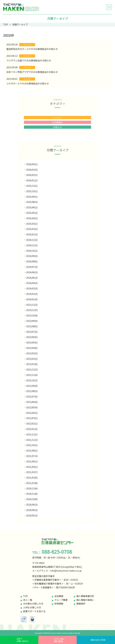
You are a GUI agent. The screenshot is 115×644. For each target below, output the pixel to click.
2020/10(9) (32, 499)
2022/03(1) (32, 418)
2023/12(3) (32, 305)
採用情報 (59, 604)
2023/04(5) (32, 348)
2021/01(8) (32, 483)
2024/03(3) (32, 288)
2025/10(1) (32, 191)
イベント (27, 45)
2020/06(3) (32, 510)
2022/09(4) (32, 386)
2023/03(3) (32, 353)
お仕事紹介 (57, 122)
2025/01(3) (32, 234)
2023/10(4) (32, 315)
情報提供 (81, 604)
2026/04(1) (32, 164)
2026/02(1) (32, 175)
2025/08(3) (32, 202)
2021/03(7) (32, 472)
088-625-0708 (98, 640)
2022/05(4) (32, 407)
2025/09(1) (32, 197)
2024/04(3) (32, 283)
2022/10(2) (32, 380)
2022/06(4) (32, 402)
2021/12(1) (32, 434)
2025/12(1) (32, 186)
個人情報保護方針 (85, 596)
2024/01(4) (32, 299)
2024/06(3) (32, 272)
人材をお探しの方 (32, 607)
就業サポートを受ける (34, 611)
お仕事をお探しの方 (33, 604)
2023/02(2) (32, 359)
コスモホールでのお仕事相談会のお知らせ (28, 83)
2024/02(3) (32, 294)
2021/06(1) (32, 461)
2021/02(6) (32, 478)
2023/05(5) (32, 342)
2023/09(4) (32, 321)
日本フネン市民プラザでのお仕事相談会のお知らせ (32, 72)
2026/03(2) (32, 170)
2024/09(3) (32, 256)
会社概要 (59, 596)
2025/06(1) (32, 207)
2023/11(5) (32, 310)
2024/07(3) (32, 267)
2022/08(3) (32, 391)
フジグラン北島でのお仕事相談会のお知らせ (29, 60)
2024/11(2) (32, 245)
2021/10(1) (32, 445)
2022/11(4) (32, 375)
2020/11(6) (32, 494)
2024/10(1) (32, 251)
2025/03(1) (32, 224)
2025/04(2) (32, 218)
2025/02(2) (32, 229)
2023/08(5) (32, 326)
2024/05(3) (32, 278)
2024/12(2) (32, 240)
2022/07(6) (32, 397)
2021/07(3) (32, 456)
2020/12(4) (32, 488)
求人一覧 (28, 600)
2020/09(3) (32, 505)
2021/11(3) (32, 440)
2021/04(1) (32, 467)
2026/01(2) (32, 180)
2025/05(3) (32, 213)
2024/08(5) (32, 261)
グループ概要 (61, 600)
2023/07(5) (32, 332)
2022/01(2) (32, 429)
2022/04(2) (32, 413)
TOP (25, 596)
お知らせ (57, 127)
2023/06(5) (32, 337)
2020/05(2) (32, 515)
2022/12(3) (32, 369)
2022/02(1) (32, 424)
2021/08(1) (32, 451)
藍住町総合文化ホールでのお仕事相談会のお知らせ (32, 49)
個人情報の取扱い (85, 600)
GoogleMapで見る (71, 567)
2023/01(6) (32, 364)
